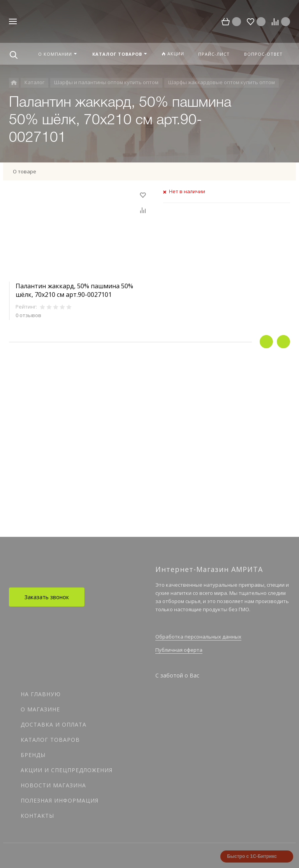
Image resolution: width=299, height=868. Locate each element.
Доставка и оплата (54, 724)
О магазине (40, 709)
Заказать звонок (47, 597)
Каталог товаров (50, 740)
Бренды (33, 755)
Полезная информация (60, 800)
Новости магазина (53, 785)
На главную (41, 694)
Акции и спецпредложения (67, 770)
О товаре (25, 171)
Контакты (37, 816)
